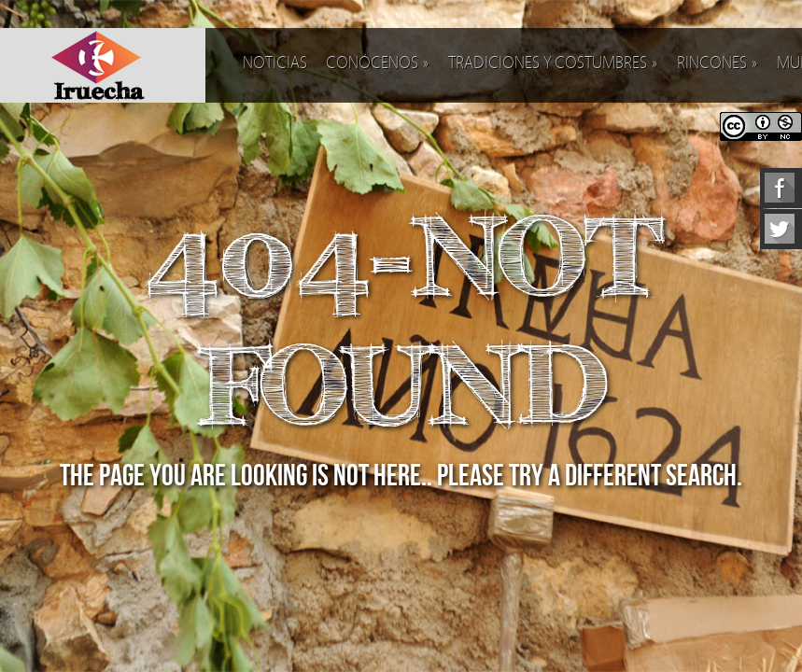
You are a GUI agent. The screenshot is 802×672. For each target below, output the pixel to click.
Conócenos (378, 63)
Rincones (718, 63)
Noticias (275, 63)
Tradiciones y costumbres (553, 63)
